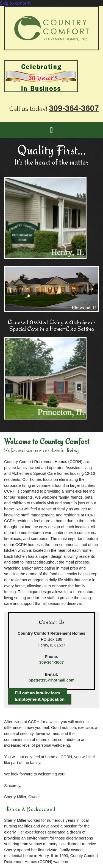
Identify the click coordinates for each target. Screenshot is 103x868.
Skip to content (15, 3)
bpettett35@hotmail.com (52, 680)
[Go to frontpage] (51, 49)
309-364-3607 (52, 662)
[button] (38, 693)
